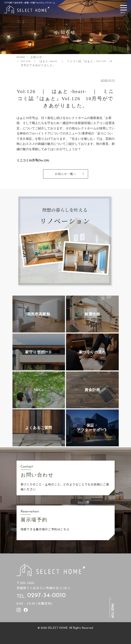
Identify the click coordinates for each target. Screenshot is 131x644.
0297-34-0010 (46, 596)
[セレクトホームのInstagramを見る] (19, 610)
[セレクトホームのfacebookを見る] (26, 610)
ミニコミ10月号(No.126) (33, 160)
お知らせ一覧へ (65, 174)
